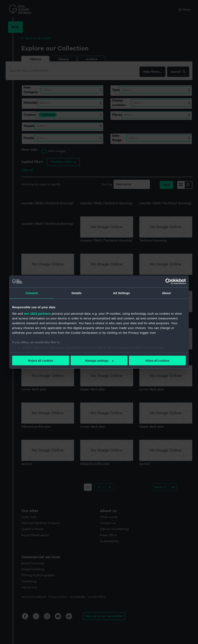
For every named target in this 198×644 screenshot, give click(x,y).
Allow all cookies (157, 361)
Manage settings (99, 361)
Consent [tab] (32, 293)
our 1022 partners (37, 313)
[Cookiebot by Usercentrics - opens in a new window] (168, 282)
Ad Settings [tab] (121, 293)
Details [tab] (77, 293)
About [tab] (166, 293)
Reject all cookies (41, 361)
